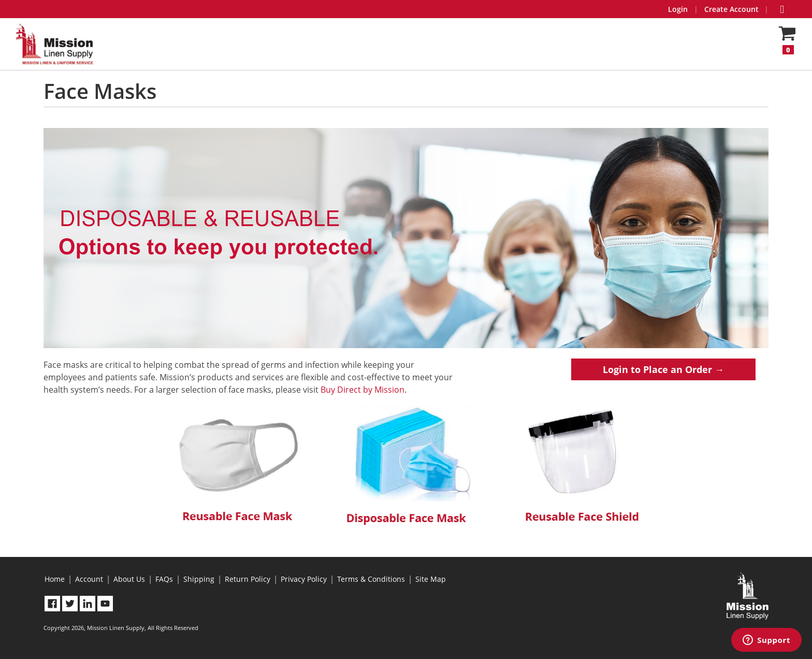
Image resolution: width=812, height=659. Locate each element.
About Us (129, 579)
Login (678, 9)
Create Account (731, 9)
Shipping (199, 579)
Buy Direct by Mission (363, 390)
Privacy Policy (304, 579)
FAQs (164, 579)
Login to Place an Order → (663, 369)
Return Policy (248, 579)
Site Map (431, 579)
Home (55, 579)
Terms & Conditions (371, 579)
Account (89, 579)
